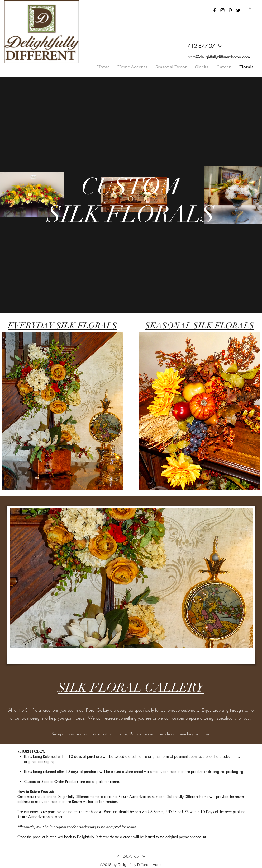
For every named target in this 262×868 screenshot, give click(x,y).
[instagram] (222, 10)
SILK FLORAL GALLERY (131, 688)
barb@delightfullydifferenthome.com (219, 57)
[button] (250, 8)
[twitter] (238, 10)
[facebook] (215, 10)
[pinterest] (230, 10)
